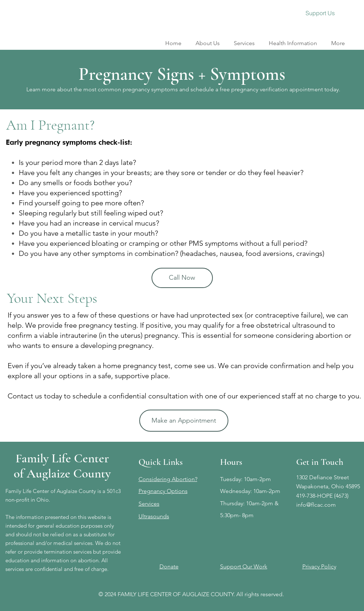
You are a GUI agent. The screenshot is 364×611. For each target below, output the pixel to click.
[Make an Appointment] (184, 421)
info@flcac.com (316, 505)
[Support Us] (320, 13)
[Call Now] (182, 278)
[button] (244, 40)
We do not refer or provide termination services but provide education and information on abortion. (63, 552)
